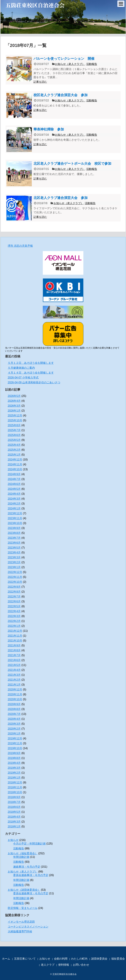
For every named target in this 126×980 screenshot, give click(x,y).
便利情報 (64, 965)
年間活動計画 (21, 857)
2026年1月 (14, 411)
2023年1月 (14, 567)
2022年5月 (14, 606)
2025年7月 (14, 430)
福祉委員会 (118, 959)
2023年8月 (14, 533)
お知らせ (13, 840)
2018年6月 (14, 807)
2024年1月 (14, 508)
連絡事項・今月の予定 (27, 867)
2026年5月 (14, 396)
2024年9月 (14, 474)
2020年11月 (15, 694)
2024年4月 (14, 494)
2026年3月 (14, 406)
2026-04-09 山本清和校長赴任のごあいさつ (34, 382)
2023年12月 (15, 513)
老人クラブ (48, 965)
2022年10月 (15, 582)
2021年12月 (15, 631)
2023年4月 (14, 553)
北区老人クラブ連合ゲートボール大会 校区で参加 (72, 164)
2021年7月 (14, 655)
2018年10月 (15, 792)
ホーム (6, 959)
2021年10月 (15, 641)
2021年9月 (14, 645)
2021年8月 (14, 650)
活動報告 (92, 64)
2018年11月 (15, 787)
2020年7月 (14, 714)
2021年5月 (14, 665)
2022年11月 (15, 577)
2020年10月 (15, 699)
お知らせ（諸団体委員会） (24, 890)
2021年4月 (14, 670)
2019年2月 (14, 773)
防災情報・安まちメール (23, 908)
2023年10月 (15, 523)
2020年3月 (14, 724)
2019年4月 (14, 763)
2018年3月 (14, 822)
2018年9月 (14, 797)
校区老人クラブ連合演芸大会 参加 (61, 95)
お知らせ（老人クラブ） (70, 64)
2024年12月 (15, 460)
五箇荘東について (25, 959)
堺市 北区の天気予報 (20, 246)
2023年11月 (15, 518)
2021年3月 (14, 675)
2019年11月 (15, 743)
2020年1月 (14, 734)
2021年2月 (14, 680)
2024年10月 (15, 469)
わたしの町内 (79, 959)
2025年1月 (14, 455)
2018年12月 (15, 782)
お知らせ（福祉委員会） (23, 853)
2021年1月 (14, 685)
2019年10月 (15, 748)
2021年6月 (14, 660)
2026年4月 (14, 401)
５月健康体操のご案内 (21, 368)
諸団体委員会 (99, 959)
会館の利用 (61, 959)
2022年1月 (14, 626)
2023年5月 (14, 548)
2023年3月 (14, 557)
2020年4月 (14, 719)
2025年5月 (14, 440)
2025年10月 (15, 420)
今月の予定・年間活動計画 (29, 844)
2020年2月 (14, 729)
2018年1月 (14, 827)
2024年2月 (14, 504)
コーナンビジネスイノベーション (28, 927)
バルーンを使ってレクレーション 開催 (64, 59)
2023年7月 (14, 538)
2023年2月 (14, 562)
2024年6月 (14, 484)
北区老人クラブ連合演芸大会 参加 (61, 198)
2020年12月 (15, 690)
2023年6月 (14, 543)
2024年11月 (15, 464)
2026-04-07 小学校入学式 (23, 378)
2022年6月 (14, 601)
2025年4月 (14, 445)
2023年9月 (14, 528)
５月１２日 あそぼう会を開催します (31, 363)
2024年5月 (14, 489)
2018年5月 (14, 812)
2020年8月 (14, 709)
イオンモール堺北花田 (21, 922)
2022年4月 (14, 611)
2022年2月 (14, 621)
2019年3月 (14, 768)
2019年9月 (14, 753)
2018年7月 (14, 802)
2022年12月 (15, 572)
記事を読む (40, 82)
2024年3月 (14, 499)
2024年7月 (14, 479)
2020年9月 (14, 704)
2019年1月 (14, 778)
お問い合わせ (81, 965)
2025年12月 (15, 416)
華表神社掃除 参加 (49, 129)
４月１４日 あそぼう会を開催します (31, 373)
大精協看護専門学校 (20, 931)
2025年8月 (14, 425)
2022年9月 (14, 587)
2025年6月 (14, 435)
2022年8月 (14, 592)
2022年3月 (14, 616)
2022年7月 (14, 597)
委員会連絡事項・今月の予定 (31, 875)
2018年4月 (14, 817)
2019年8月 (14, 758)
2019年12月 (15, 738)
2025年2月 (14, 450)
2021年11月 (15, 636)
